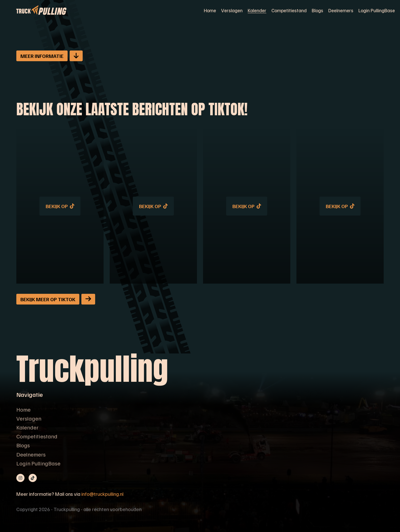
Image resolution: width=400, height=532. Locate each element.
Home (210, 10)
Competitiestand (289, 10)
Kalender (257, 10)
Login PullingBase (377, 10)
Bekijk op (60, 206)
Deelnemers (341, 10)
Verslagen (232, 10)
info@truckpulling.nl (102, 494)
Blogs (317, 10)
